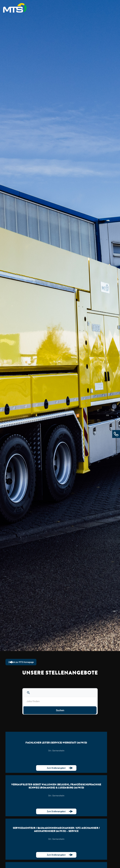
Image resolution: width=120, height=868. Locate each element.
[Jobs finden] (60, 701)
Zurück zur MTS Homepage (21, 662)
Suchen (60, 710)
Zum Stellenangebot (56, 768)
